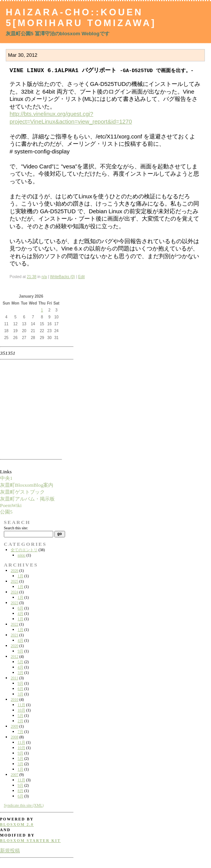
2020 (15, 646)
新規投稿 (10, 851)
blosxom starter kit (30, 841)
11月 (21, 705)
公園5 (6, 512)
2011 (15, 678)
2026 (15, 571)
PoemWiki (11, 505)
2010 (15, 699)
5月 (20, 662)
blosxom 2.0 (17, 824)
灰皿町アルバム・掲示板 (27, 499)
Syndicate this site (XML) (24, 805)
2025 (15, 581)
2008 (15, 737)
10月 (21, 710)
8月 (20, 791)
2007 (15, 775)
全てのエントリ (24, 550)
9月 (20, 651)
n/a (44, 277)
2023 (15, 603)
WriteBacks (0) (62, 277)
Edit (81, 277)
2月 (20, 721)
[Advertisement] (24, 409)
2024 (15, 592)
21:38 (32, 277)
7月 (20, 732)
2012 (15, 656)
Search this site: (16, 528)
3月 (20, 673)
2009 (15, 726)
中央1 (6, 478)
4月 (20, 614)
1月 (20, 576)
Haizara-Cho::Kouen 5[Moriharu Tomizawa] (81, 17)
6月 (20, 608)
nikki (22, 555)
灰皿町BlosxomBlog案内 (27, 485)
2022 (15, 624)
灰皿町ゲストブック (22, 492)
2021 (15, 635)
